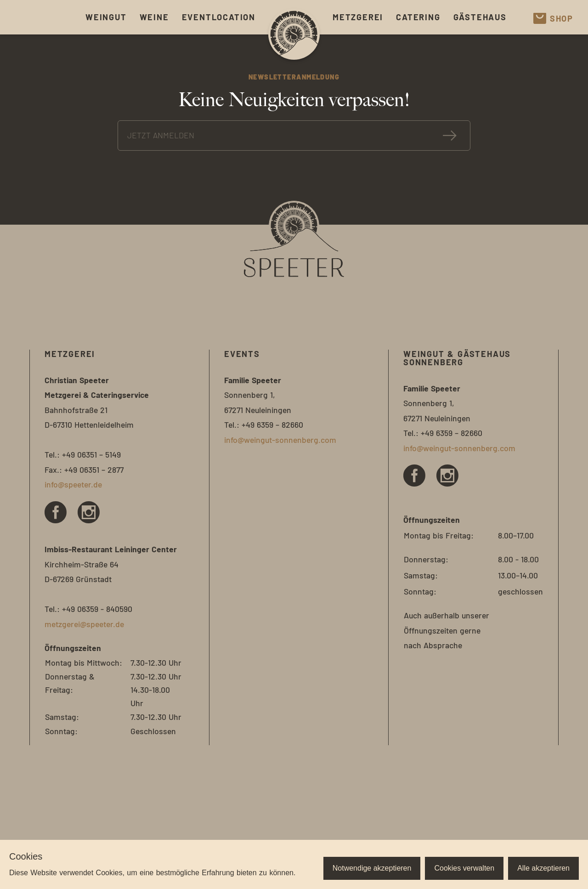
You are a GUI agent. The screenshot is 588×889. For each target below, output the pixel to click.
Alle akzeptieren (543, 868)
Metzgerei (358, 17)
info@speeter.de (73, 484)
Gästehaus (480, 17)
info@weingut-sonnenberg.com (280, 440)
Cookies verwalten (464, 868)
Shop (553, 18)
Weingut (106, 17)
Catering (418, 17)
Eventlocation (219, 17)
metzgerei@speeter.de (84, 624)
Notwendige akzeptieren (372, 868)
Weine (154, 17)
